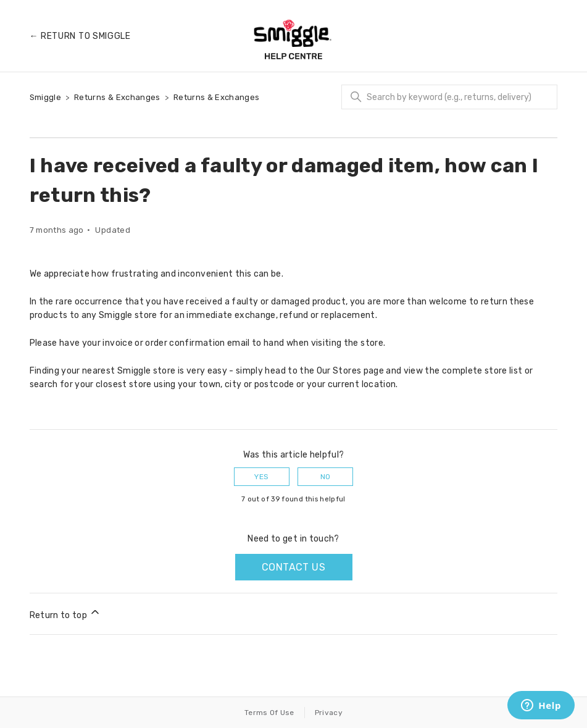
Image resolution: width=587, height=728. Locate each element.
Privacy (329, 713)
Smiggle (45, 97)
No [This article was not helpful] (326, 477)
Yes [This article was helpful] (261, 477)
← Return (80, 36)
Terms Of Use (269, 713)
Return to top (66, 613)
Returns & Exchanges (117, 97)
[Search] (449, 97)
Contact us (293, 567)
